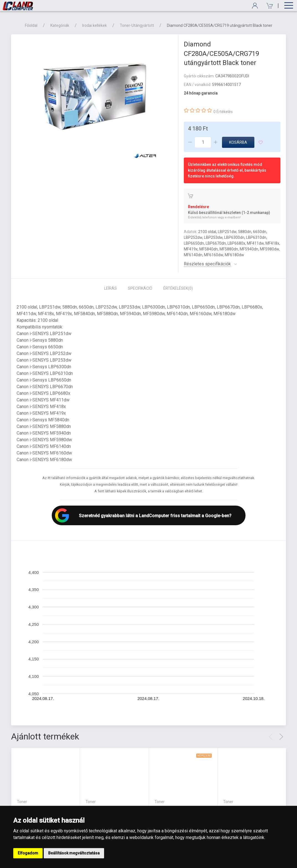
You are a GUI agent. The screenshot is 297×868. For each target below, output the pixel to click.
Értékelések (178, 288)
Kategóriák (60, 25)
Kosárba (238, 142)
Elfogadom (28, 853)
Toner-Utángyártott (137, 25)
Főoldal (31, 25)
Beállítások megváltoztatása (74, 853)
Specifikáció (140, 288)
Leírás (110, 288)
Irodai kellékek (95, 25)
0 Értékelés (223, 112)
